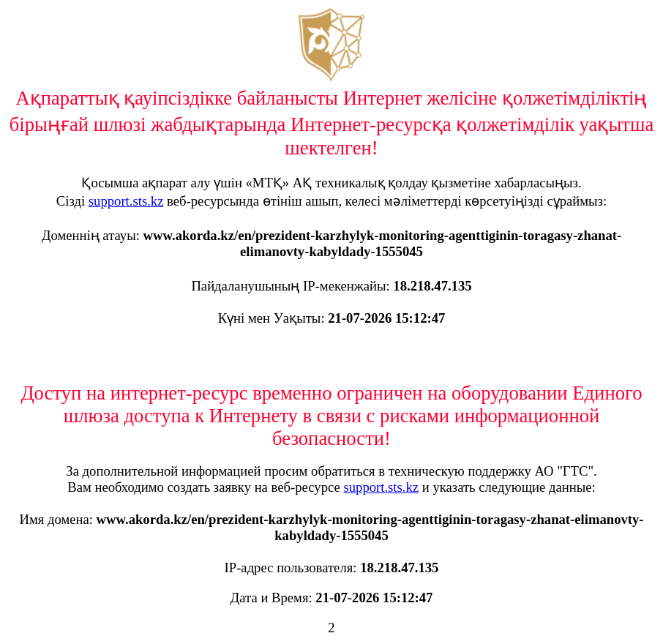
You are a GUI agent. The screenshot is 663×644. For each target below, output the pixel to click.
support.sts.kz (126, 201)
